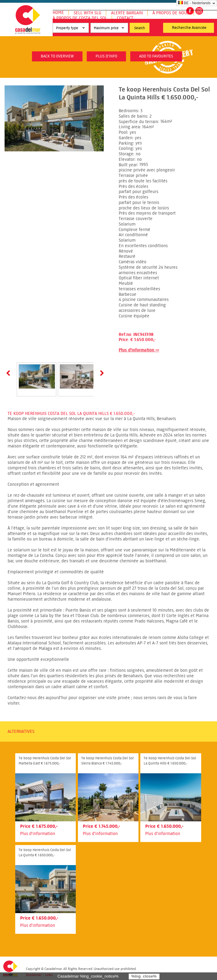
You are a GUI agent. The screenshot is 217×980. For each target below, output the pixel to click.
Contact (125, 18)
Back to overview (57, 56)
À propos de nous (171, 13)
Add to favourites (156, 56)
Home (58, 13)
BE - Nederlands (194, 3)
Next (101, 373)
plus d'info (106, 56)
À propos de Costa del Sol (80, 18)
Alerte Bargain (127, 13)
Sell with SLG (87, 13)
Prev (9, 373)
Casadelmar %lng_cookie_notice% (88, 976)
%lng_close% (144, 976)
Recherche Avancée (189, 28)
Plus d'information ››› (139, 350)
